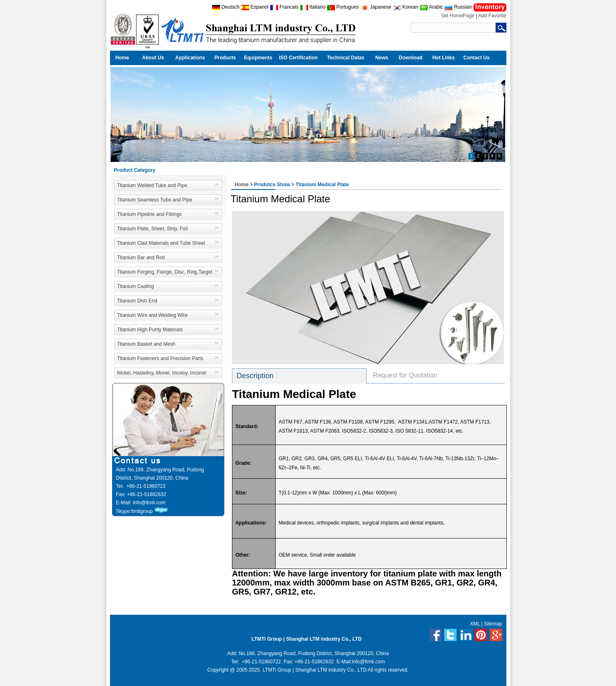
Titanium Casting (136, 286)
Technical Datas (346, 58)
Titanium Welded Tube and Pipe (152, 185)
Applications (190, 58)
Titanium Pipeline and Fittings (149, 214)
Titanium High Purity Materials (150, 330)
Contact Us (477, 58)
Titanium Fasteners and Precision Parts (160, 358)
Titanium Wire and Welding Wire (152, 315)
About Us (153, 58)
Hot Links (444, 58)
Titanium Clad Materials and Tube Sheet (161, 243)
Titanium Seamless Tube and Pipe (155, 200)
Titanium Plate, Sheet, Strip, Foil (152, 229)
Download (411, 58)
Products (225, 58)
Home (122, 58)
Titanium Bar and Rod (141, 258)
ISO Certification (298, 58)
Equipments (258, 58)
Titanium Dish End (137, 301)
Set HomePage (458, 16)
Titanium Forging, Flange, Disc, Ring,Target (165, 272)
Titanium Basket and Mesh (146, 344)
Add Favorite (492, 16)
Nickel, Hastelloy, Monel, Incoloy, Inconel (162, 373)
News (382, 58)
